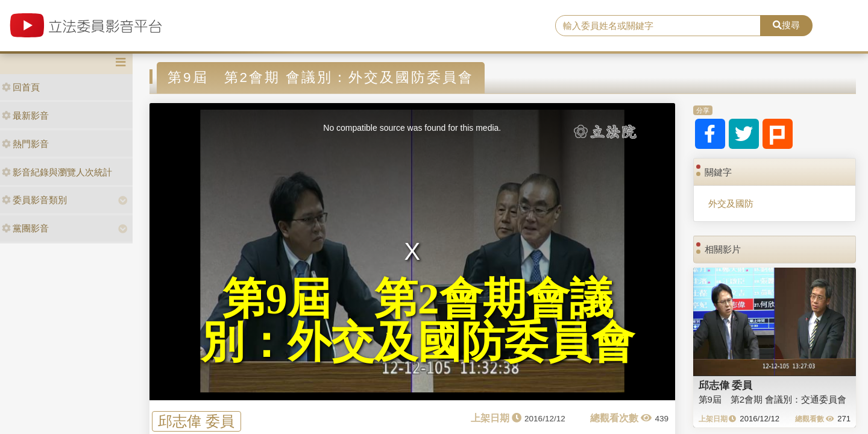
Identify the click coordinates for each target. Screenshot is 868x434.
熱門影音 (25, 144)
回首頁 (21, 87)
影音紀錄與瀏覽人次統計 (57, 172)
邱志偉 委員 (196, 421)
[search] (658, 26)
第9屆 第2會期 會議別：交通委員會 (773, 399)
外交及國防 (731, 203)
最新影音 (25, 115)
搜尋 (786, 25)
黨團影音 (25, 228)
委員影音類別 (34, 200)
